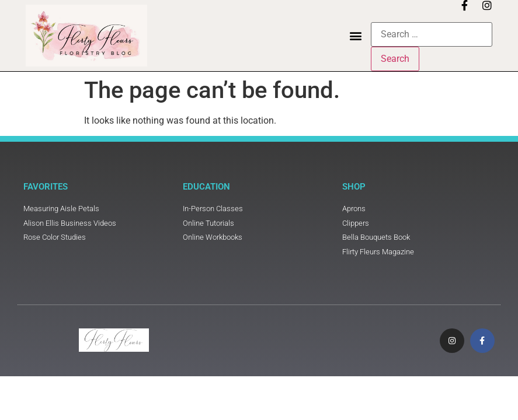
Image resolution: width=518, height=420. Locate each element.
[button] (355, 36)
